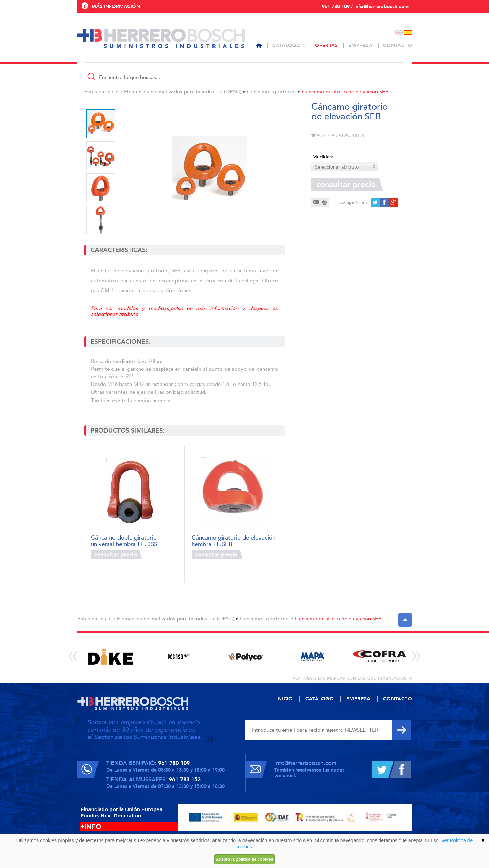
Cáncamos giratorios (272, 92)
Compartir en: (354, 202)
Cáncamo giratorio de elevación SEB (345, 92)
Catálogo (286, 45)
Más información (116, 6)
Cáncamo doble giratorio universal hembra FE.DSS (124, 540)
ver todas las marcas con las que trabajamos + (352, 678)
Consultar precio (117, 555)
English (399, 33)
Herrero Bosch (161, 38)
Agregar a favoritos (339, 135)
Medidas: (323, 157)
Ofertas (326, 45)
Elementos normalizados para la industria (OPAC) (183, 92)
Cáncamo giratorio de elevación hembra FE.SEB (234, 540)
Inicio (112, 92)
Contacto (398, 45)
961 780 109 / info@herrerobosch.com (365, 6)
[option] (210, 173)
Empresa (360, 45)
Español (408, 33)
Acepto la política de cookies (245, 859)
